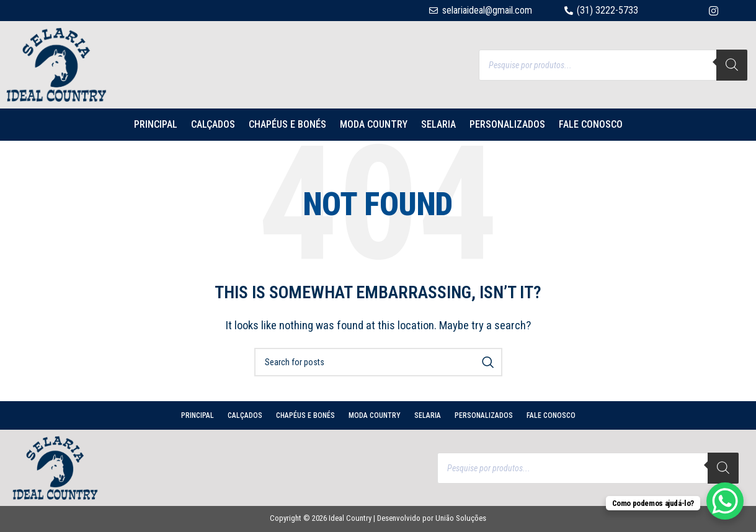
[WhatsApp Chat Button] (725, 501)
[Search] (732, 65)
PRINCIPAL (156, 124)
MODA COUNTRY (374, 124)
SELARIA (438, 124)
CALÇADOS (213, 124)
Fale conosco (591, 124)
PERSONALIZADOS (507, 124)
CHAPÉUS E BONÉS (287, 124)
